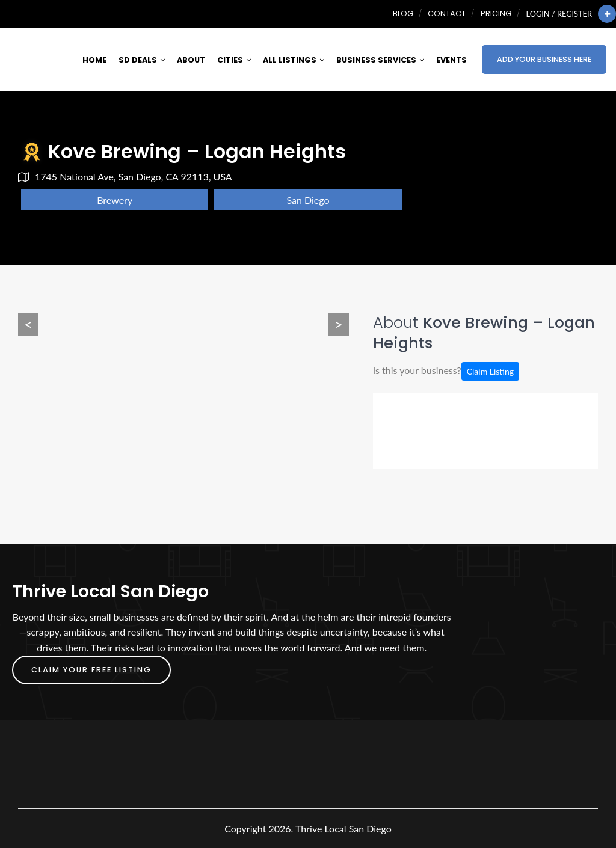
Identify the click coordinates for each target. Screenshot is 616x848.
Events (451, 60)
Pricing (496, 14)
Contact (447, 14)
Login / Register (559, 14)
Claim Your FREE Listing (91, 670)
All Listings (294, 60)
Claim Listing (490, 371)
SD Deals (142, 60)
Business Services (380, 60)
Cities (234, 60)
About (191, 60)
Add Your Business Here (544, 59)
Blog (403, 14)
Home (94, 60)
